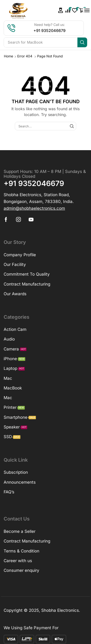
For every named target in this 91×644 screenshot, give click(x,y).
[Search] (82, 42)
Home (8, 56)
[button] (61, 10)
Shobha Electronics (60, 610)
